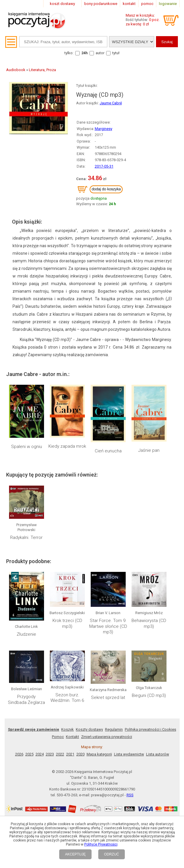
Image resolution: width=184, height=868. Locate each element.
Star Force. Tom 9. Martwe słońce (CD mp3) (108, 626)
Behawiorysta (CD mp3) (149, 623)
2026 (19, 754)
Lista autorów (158, 754)
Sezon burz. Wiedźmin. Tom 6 (67, 698)
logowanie (168, 4)
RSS (130, 795)
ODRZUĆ (112, 854)
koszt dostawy (62, 4)
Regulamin (114, 729)
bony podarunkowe (101, 4)
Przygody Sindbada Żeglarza (26, 700)
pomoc (147, 4)
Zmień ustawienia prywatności (107, 737)
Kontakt (72, 737)
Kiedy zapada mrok (67, 446)
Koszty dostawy (89, 729)
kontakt (129, 4)
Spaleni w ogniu (27, 447)
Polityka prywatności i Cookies (150, 729)
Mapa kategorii (99, 754)
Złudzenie (26, 634)
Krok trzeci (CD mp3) (67, 623)
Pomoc (58, 737)
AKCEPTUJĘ (75, 854)
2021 (70, 754)
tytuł (116, 53)
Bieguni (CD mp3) (149, 695)
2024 (40, 754)
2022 (60, 754)
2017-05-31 (104, 166)
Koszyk (68, 729)
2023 (50, 754)
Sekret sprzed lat (108, 697)
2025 (29, 754)
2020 (80, 754)
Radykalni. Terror (26, 537)
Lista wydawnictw (129, 754)
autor (100, 53)
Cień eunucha (108, 451)
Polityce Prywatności (101, 844)
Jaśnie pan (149, 450)
